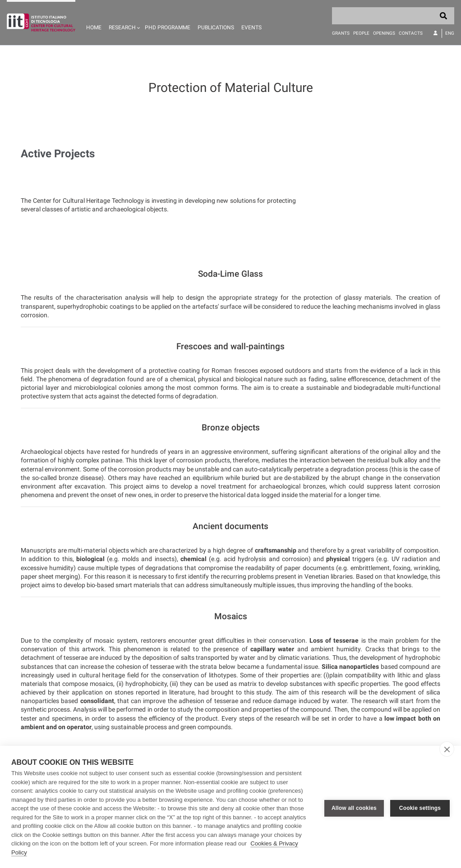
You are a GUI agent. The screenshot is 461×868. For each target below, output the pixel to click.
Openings (384, 33)
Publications (216, 27)
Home (94, 27)
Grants (341, 33)
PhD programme (168, 27)
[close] (447, 749)
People (361, 33)
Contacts (411, 33)
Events (251, 27)
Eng (450, 33)
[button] (123, 23)
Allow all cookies (354, 807)
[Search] (393, 16)
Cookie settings (420, 807)
